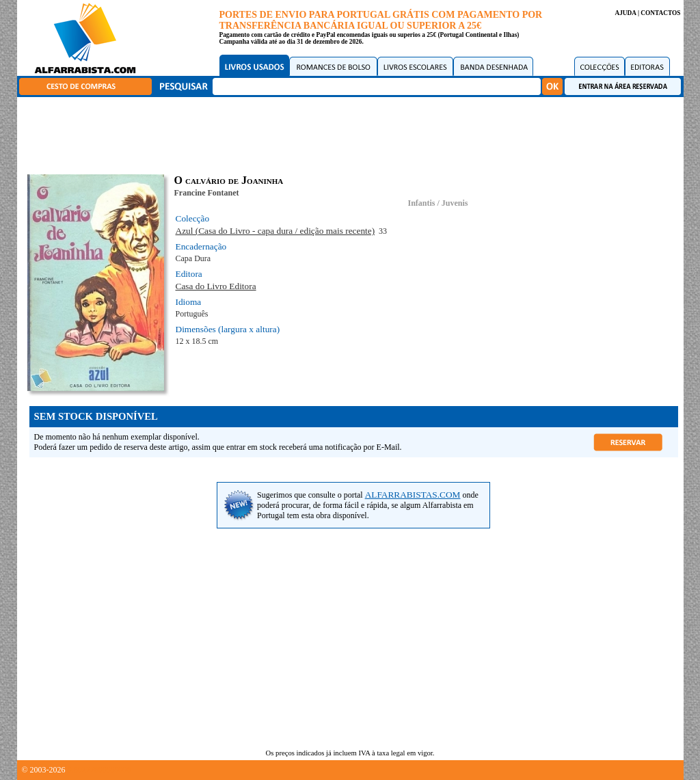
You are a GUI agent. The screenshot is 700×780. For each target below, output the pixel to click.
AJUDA (625, 13)
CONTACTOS (660, 13)
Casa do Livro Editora (216, 286)
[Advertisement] (353, 133)
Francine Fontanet (207, 193)
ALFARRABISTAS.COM (413, 495)
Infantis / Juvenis (437, 203)
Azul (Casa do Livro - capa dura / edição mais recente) (275, 231)
